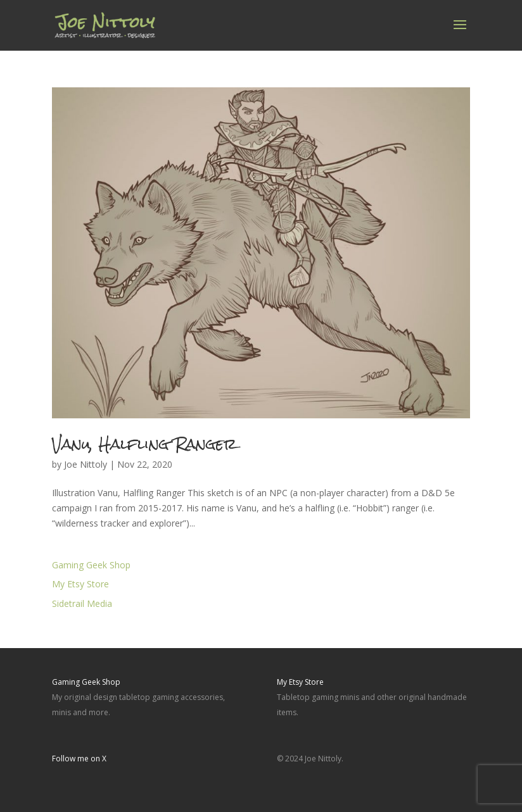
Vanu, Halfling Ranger (144, 444)
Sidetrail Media (82, 603)
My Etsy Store (80, 584)
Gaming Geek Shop (91, 565)
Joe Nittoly (86, 464)
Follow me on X (79, 759)
